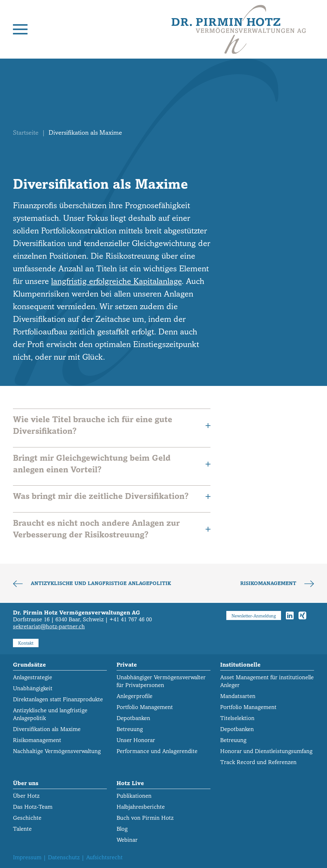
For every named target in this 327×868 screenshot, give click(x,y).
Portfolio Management (145, 707)
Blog (122, 829)
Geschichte (27, 818)
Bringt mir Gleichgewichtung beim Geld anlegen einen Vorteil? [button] (112, 464)
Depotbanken (133, 718)
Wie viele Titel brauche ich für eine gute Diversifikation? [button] (112, 425)
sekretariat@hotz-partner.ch (49, 627)
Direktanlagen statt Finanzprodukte (58, 699)
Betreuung (130, 729)
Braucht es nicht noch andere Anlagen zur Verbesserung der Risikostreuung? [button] (112, 529)
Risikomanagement (269, 583)
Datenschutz (64, 857)
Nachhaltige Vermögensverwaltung (57, 751)
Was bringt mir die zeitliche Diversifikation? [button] (112, 496)
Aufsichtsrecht (104, 857)
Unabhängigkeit (33, 688)
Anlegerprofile (135, 696)
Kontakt (26, 643)
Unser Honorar (136, 740)
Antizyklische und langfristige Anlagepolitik (100, 583)
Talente (22, 829)
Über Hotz (26, 796)
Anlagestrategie (33, 677)
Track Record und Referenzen (258, 762)
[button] (20, 29)
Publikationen (134, 796)
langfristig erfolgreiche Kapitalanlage (116, 281)
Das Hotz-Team (33, 807)
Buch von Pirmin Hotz (145, 818)
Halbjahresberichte (141, 807)
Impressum (27, 857)
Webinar (127, 840)
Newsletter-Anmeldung (254, 616)
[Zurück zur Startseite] (239, 29)
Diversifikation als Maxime (47, 729)
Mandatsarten (238, 696)
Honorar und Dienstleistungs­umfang (266, 751)
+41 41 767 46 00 (131, 620)
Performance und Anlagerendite (157, 751)
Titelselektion (237, 718)
